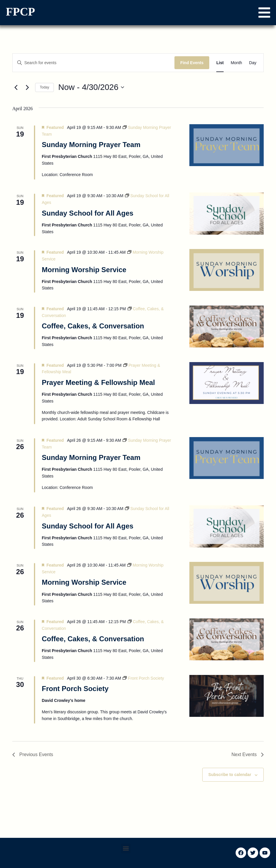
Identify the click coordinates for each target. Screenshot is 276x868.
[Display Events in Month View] (236, 63)
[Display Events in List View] (220, 63)
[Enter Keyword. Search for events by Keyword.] (94, 63)
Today (44, 87)
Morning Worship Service (84, 270)
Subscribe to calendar (230, 775)
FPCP (20, 12)
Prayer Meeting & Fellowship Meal (98, 382)
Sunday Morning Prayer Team (91, 145)
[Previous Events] (16, 87)
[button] (264, 13)
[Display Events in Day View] (253, 63)
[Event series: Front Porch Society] (143, 678)
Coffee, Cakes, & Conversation (93, 326)
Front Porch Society (75, 689)
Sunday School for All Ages (88, 213)
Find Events (192, 63)
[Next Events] (27, 87)
